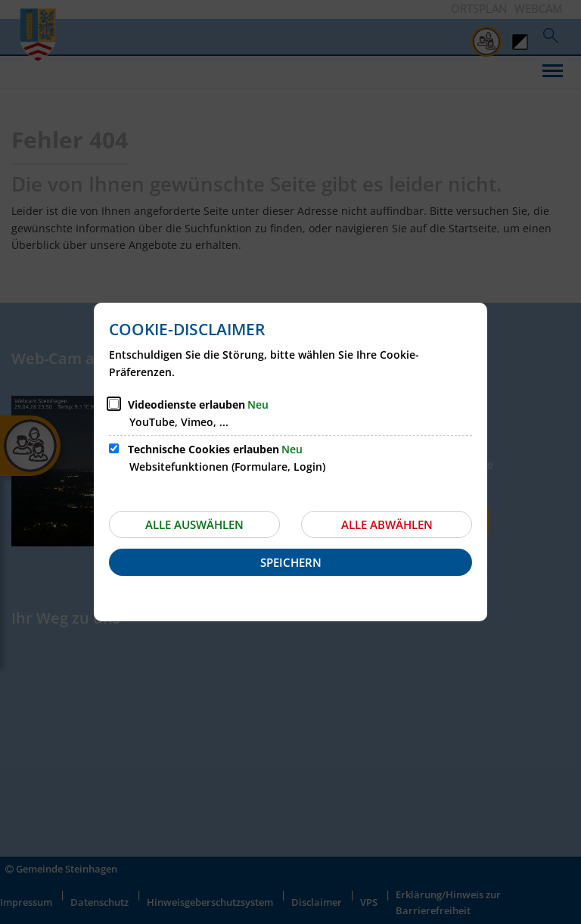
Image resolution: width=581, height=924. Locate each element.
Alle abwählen (387, 524)
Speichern (291, 562)
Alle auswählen (194, 524)
